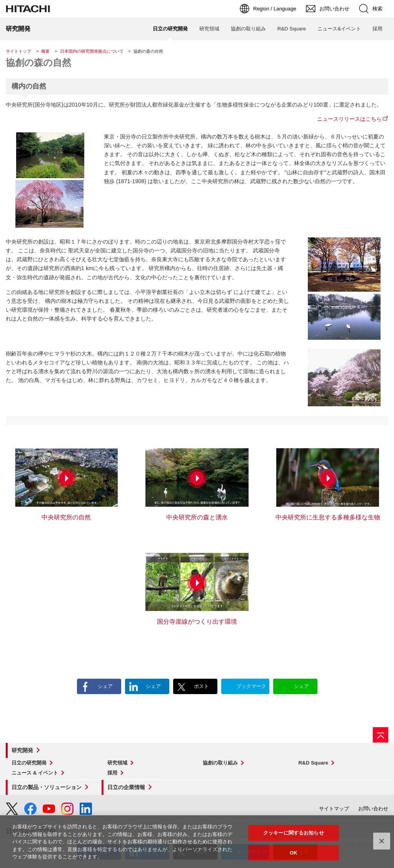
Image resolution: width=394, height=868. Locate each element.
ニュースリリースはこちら (349, 119)
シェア (105, 686)
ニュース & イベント (35, 773)
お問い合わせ (373, 809)
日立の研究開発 (29, 763)
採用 (112, 773)
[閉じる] (382, 848)
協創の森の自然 (38, 63)
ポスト (201, 686)
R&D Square (313, 763)
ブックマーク (251, 686)
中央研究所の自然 (66, 517)
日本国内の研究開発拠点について (92, 51)
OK (294, 859)
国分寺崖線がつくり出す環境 (197, 622)
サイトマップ (334, 809)
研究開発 (22, 750)
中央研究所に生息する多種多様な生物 (328, 517)
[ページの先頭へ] (381, 735)
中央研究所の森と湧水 (197, 517)
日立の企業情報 (126, 787)
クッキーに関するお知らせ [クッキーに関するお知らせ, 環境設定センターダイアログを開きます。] (294, 839)
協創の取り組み (220, 763)
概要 (45, 51)
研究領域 (117, 763)
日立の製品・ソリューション (47, 787)
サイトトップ (18, 51)
